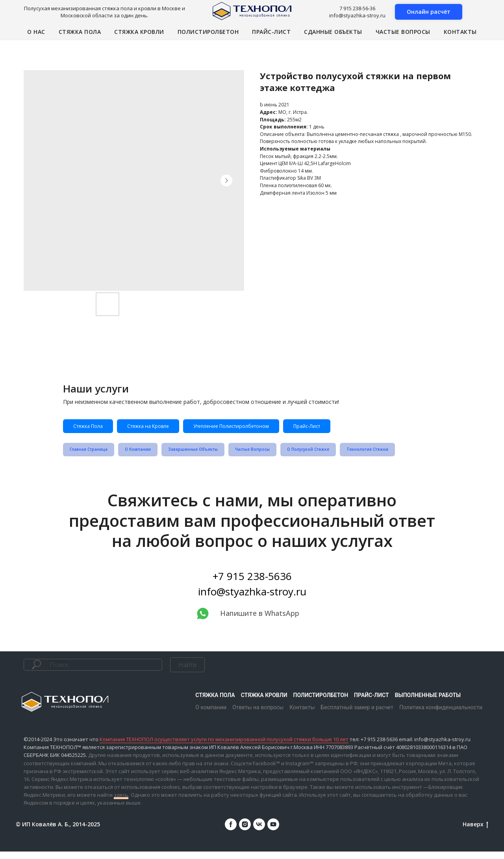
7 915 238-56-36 (357, 8)
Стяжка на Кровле (170, 428)
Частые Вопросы (276, 455)
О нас (36, 32)
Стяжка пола (80, 32)
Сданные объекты (333, 32)
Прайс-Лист (371, 428)
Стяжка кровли (139, 32)
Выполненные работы (428, 702)
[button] (429, 12)
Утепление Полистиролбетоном (276, 428)
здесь (121, 802)
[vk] (259, 832)
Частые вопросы (403, 32)
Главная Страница (92, 455)
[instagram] (245, 832)
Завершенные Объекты (209, 455)
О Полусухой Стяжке (340, 455)
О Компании (147, 455)
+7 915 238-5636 (252, 583)
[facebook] (231, 832)
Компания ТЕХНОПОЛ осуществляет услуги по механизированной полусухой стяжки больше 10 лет (224, 747)
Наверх (475, 832)
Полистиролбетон (208, 32)
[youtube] (273, 832)
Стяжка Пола (95, 428)
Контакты (460, 32)
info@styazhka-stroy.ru (357, 15)
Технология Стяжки (407, 455)
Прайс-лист (271, 32)
